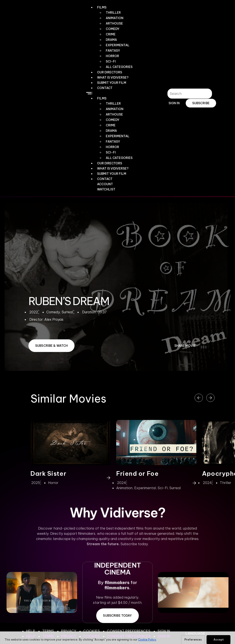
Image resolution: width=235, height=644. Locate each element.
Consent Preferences (129, 631)
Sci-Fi (111, 61)
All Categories (119, 67)
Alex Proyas (54, 319)
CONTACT (105, 88)
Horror (112, 56)
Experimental (118, 45)
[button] (110, 93)
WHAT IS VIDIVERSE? (113, 78)
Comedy (113, 29)
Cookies (92, 631)
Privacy (69, 631)
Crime (111, 34)
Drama (111, 40)
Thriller (113, 13)
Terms (48, 631)
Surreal (175, 488)
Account (105, 184)
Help (31, 631)
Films (102, 7)
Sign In (164, 631)
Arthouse (114, 23)
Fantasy (113, 51)
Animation (115, 18)
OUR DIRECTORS (110, 72)
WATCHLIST (106, 189)
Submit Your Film (112, 83)
